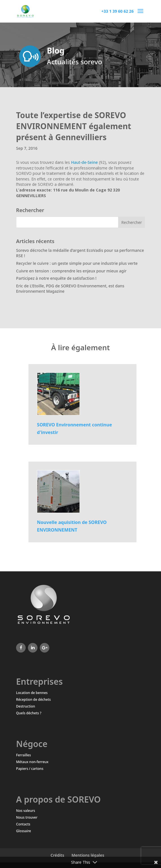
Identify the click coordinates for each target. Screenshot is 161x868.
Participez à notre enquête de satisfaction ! (56, 278)
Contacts (23, 824)
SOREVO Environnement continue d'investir (74, 429)
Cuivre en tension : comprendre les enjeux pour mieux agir (71, 271)
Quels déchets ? (29, 713)
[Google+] (45, 648)
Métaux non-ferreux (32, 762)
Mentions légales (88, 855)
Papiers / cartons (30, 769)
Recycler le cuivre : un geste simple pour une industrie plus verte (77, 263)
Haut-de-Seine (84, 162)
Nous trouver (27, 817)
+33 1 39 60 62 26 (118, 11)
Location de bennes (32, 693)
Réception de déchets (33, 700)
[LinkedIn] (33, 648)
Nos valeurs (26, 811)
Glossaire (24, 831)
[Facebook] (21, 648)
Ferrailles (23, 755)
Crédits (57, 855)
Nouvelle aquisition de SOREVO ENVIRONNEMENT (72, 526)
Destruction (26, 706)
